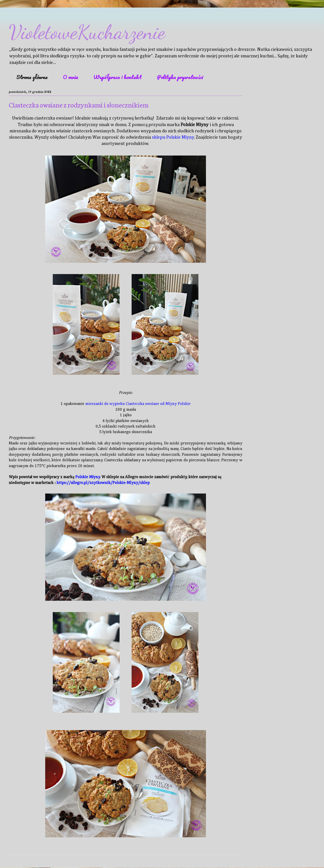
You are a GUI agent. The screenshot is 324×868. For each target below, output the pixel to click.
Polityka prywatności (180, 77)
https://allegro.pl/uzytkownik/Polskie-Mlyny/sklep (103, 483)
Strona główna (32, 77)
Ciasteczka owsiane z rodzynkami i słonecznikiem (79, 104)
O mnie (71, 77)
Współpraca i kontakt (118, 77)
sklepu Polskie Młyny (173, 137)
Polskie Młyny (88, 477)
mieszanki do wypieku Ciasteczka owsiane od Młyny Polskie (138, 404)
